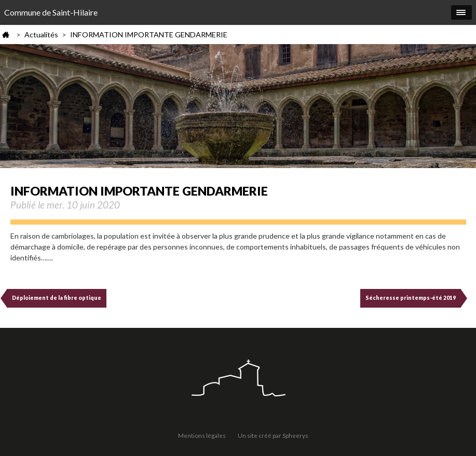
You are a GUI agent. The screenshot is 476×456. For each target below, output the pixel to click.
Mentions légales (202, 435)
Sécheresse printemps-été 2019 (411, 298)
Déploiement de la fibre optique (57, 298)
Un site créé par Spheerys (273, 435)
